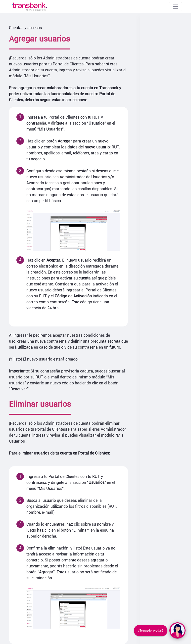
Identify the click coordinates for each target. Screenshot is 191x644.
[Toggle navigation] (175, 7)
